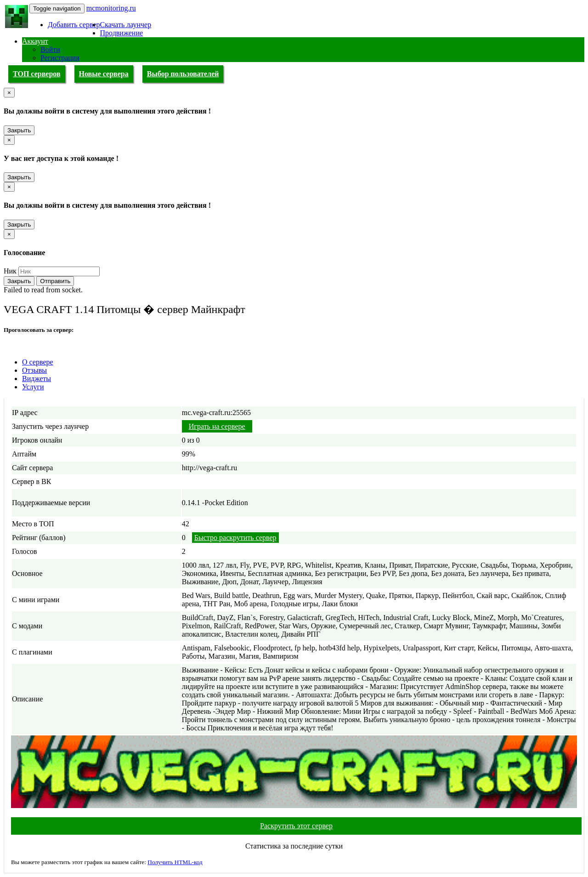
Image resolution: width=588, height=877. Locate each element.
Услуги (33, 387)
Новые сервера (104, 74)
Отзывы (34, 370)
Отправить (55, 281)
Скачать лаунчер (126, 25)
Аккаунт (35, 41)
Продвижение (122, 33)
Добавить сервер (74, 25)
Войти (50, 49)
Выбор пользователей (183, 74)
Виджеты (37, 379)
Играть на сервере (217, 426)
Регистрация (60, 58)
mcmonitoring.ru (111, 8)
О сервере (38, 362)
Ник (10, 271)
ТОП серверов (37, 74)
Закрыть (19, 130)
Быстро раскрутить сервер (235, 538)
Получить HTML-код (175, 862)
